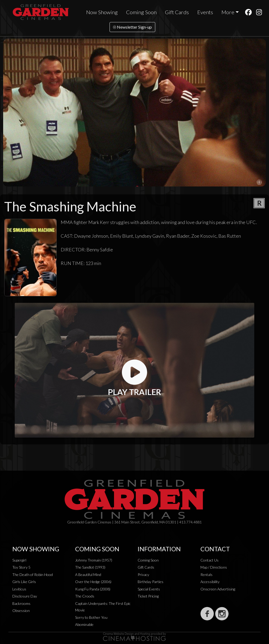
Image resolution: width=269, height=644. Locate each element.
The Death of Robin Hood (33, 575)
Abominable (84, 624)
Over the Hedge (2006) (93, 582)
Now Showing (102, 12)
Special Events (149, 589)
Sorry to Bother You (91, 617)
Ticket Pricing (148, 596)
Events (205, 12)
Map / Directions (214, 567)
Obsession (21, 611)
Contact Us (209, 560)
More (228, 12)
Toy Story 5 (21, 567)
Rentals (206, 575)
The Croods (85, 596)
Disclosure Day (25, 596)
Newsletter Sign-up (132, 27)
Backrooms (21, 603)
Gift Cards (177, 12)
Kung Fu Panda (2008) (93, 589)
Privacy (143, 575)
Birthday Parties (151, 582)
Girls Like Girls (24, 582)
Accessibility (210, 582)
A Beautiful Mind (88, 575)
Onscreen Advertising (218, 589)
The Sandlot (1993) (90, 567)
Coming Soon (141, 12)
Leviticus (19, 589)
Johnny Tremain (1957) (94, 560)
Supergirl (19, 560)
